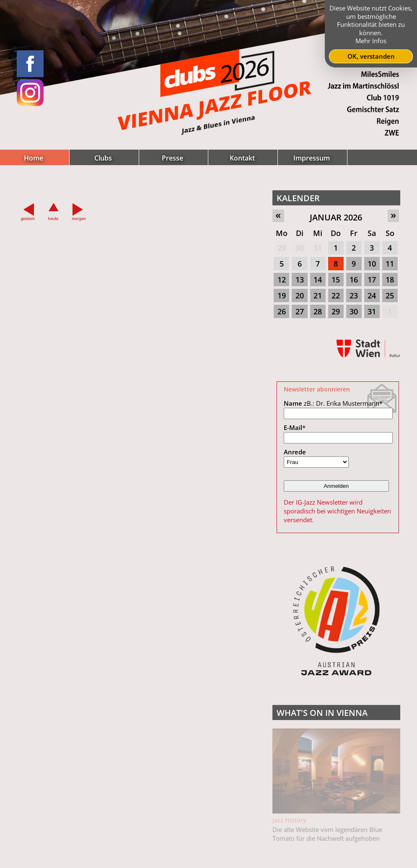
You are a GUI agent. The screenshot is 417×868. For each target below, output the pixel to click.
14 (318, 280)
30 (300, 248)
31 (318, 248)
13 (300, 280)
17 (372, 280)
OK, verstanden (371, 56)
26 (282, 311)
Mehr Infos (371, 41)
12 (282, 280)
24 (372, 295)
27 (300, 311)
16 (354, 280)
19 (282, 295)
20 (300, 295)
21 (318, 295)
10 (372, 264)
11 (390, 264)
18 (390, 280)
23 (354, 295)
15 (336, 280)
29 (282, 248)
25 (390, 295)
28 (318, 311)
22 (336, 295)
